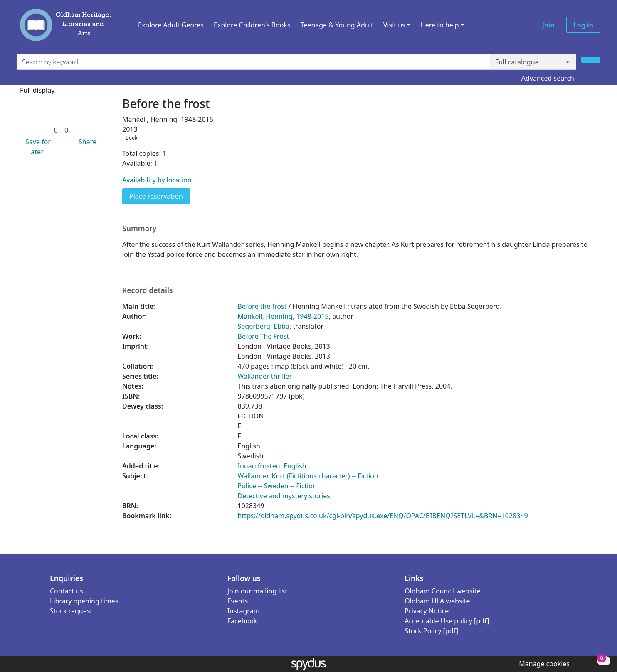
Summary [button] (139, 228)
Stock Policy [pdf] (431, 631)
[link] (56, 130)
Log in (583, 25)
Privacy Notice (427, 611)
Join (548, 25)
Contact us (67, 591)
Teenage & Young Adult (337, 25)
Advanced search (548, 78)
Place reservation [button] (160, 196)
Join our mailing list (257, 591)
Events (238, 601)
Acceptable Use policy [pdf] (447, 621)
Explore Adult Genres (171, 25)
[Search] (591, 60)
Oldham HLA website (437, 601)
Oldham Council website (442, 591)
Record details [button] (148, 290)
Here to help (440, 25)
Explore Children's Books (252, 25)
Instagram (244, 611)
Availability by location (157, 180)
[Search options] (533, 62)
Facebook (242, 621)
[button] (36, 147)
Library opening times (84, 601)
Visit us (394, 25)
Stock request (71, 611)
